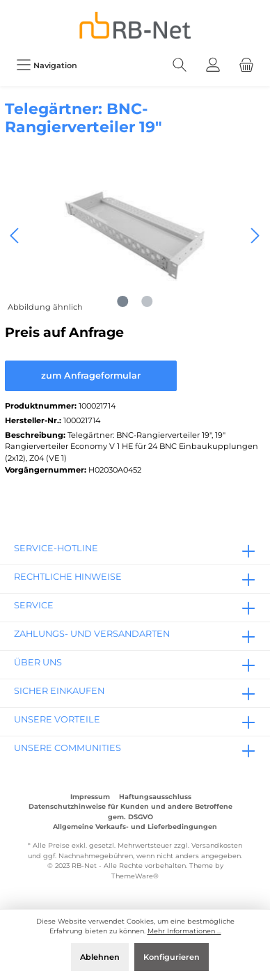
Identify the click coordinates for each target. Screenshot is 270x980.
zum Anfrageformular (91, 376)
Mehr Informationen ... (184, 931)
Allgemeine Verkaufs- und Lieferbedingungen (135, 827)
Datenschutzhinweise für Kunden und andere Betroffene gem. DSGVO (130, 811)
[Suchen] (180, 65)
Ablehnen (100, 957)
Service (34, 605)
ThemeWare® (135, 876)
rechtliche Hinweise (68, 577)
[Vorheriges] (15, 236)
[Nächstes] (255, 236)
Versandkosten (217, 845)
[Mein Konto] (213, 65)
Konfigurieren (172, 957)
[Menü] (47, 65)
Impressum (90, 797)
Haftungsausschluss (155, 797)
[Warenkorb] (246, 65)
